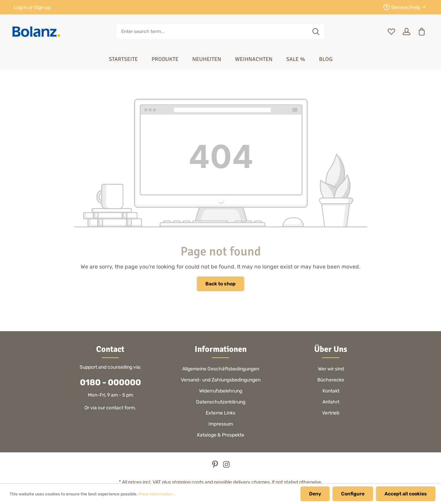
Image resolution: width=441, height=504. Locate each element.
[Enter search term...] (213, 32)
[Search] (316, 32)
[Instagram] (226, 467)
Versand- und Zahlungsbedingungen (221, 380)
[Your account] (407, 32)
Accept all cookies (406, 494)
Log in (20, 7)
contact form (120, 408)
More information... (157, 494)
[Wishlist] (391, 32)
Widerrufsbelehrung (221, 391)
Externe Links (220, 413)
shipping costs (188, 482)
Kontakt (331, 391)
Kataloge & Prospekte (221, 435)
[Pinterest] (216, 467)
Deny (315, 494)
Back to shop (220, 284)
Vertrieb (331, 413)
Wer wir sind (331, 369)
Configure (353, 494)
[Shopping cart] (422, 32)
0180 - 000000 (110, 382)
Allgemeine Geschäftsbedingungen (221, 369)
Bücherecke (331, 380)
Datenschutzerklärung (221, 402)
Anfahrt (331, 402)
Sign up (42, 7)
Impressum (221, 424)
